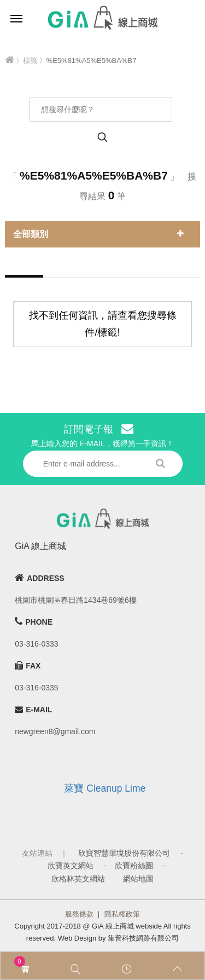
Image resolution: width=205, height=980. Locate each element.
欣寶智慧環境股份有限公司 (124, 853)
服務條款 (79, 914)
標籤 (30, 60)
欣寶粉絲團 (134, 866)
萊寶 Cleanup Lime (105, 788)
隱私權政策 (122, 914)
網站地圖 (138, 879)
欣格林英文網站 (78, 879)
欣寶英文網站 (71, 866)
